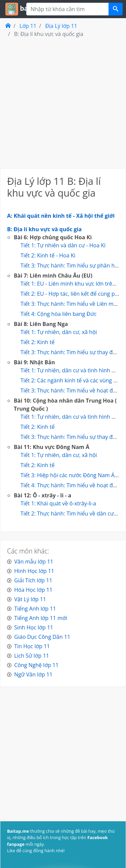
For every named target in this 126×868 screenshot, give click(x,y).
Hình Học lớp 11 (34, 571)
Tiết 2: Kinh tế (38, 342)
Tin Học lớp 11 (32, 646)
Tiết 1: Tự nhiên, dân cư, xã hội (59, 332)
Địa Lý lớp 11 (61, 26)
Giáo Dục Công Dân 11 (42, 637)
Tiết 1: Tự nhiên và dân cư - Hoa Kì (63, 245)
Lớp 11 (28, 26)
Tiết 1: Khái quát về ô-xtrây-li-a (58, 503)
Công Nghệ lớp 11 (36, 665)
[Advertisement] (63, 103)
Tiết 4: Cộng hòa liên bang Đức (58, 314)
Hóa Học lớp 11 (33, 590)
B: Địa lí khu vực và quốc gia (44, 229)
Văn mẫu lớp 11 (34, 562)
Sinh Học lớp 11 (34, 627)
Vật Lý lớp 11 (30, 599)
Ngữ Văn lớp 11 (33, 674)
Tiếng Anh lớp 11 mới (40, 618)
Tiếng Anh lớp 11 (35, 609)
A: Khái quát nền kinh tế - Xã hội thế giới (61, 216)
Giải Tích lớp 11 (33, 580)
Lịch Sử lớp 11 (32, 656)
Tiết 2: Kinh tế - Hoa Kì (48, 255)
